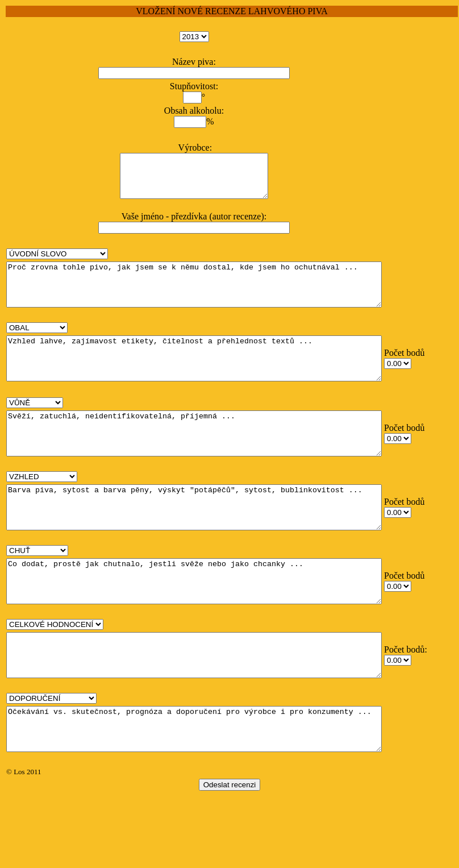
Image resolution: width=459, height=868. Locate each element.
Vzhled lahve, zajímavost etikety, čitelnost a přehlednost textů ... (217, 380)
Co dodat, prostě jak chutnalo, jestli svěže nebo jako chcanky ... (217, 628)
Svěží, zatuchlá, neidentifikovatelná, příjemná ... (217, 463)
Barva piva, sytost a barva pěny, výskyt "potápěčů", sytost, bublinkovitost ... (217, 546)
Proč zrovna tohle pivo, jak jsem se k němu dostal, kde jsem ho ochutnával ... (217, 297)
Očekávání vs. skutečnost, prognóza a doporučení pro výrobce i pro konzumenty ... (217, 793)
